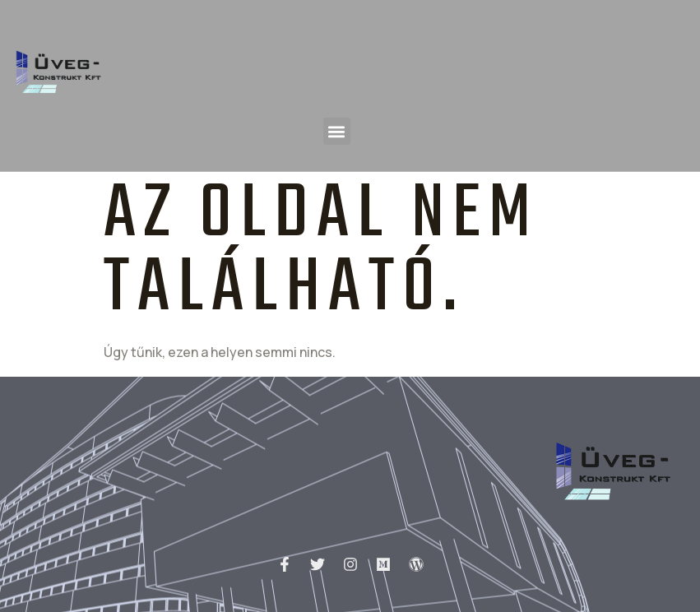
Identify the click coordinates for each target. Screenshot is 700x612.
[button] (337, 131)
